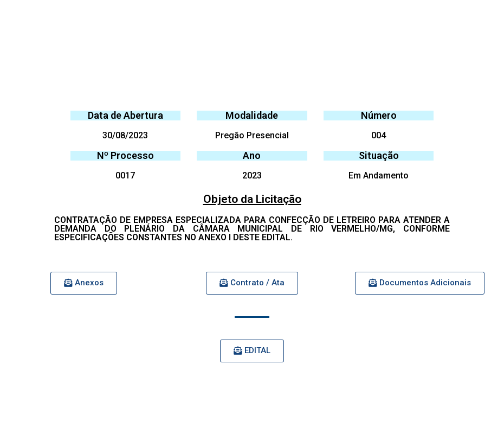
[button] (84, 283)
